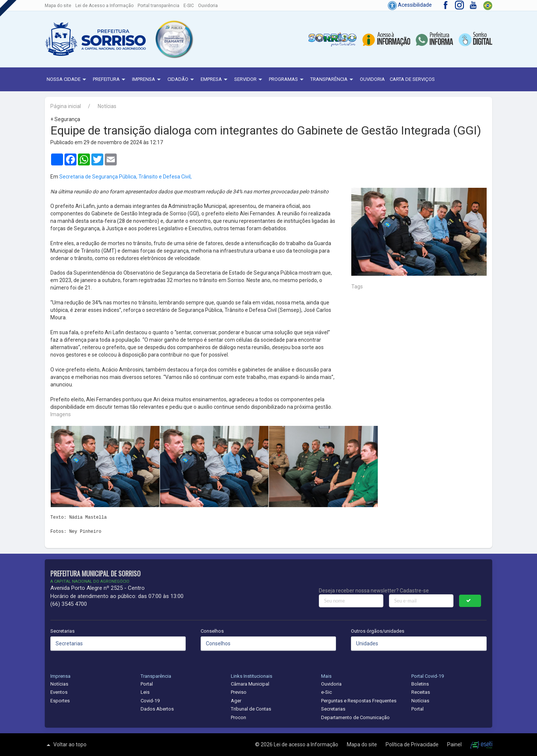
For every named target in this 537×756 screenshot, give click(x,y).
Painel (455, 744)
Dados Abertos (157, 709)
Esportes (60, 701)
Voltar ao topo (66, 745)
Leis (145, 692)
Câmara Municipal (250, 684)
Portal (147, 684)
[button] (174, 39)
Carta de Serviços (412, 79)
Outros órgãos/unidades (378, 631)
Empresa (215, 80)
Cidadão (182, 80)
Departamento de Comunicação (355, 717)
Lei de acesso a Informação (307, 744)
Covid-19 (150, 701)
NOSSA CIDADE (67, 80)
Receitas (421, 692)
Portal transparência (158, 6)
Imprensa (147, 80)
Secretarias (62, 631)
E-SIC (189, 6)
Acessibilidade (410, 5)
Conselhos (212, 631)
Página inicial (66, 106)
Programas (287, 80)
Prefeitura (110, 80)
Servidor (249, 80)
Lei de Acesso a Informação (104, 6)
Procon (238, 717)
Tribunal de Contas (251, 709)
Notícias (107, 106)
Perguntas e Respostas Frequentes (359, 701)
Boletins (420, 684)
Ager (236, 701)
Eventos (59, 692)
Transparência (333, 80)
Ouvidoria (208, 6)
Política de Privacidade (413, 744)
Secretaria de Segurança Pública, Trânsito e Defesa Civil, (125, 177)
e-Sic (326, 692)
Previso (239, 692)
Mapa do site (58, 6)
